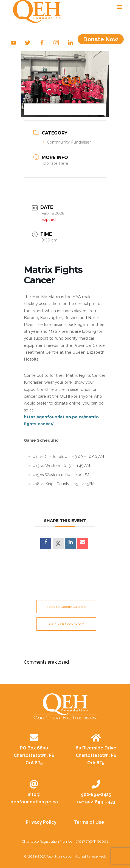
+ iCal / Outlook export (66, 624)
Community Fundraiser (67, 142)
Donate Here (56, 163)
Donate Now (101, 39)
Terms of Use (89, 822)
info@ (34, 799)
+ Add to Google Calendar (67, 607)
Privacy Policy (41, 822)
